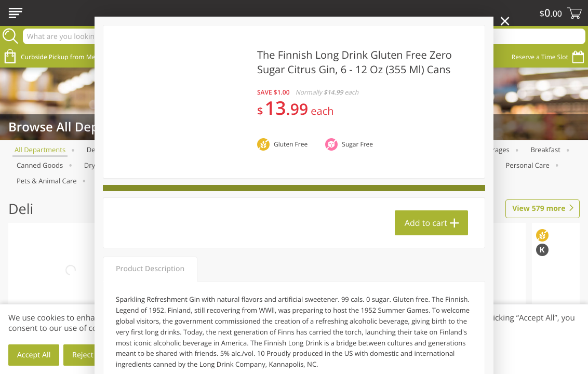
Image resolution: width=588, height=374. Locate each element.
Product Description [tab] (150, 269)
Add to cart (426, 223)
